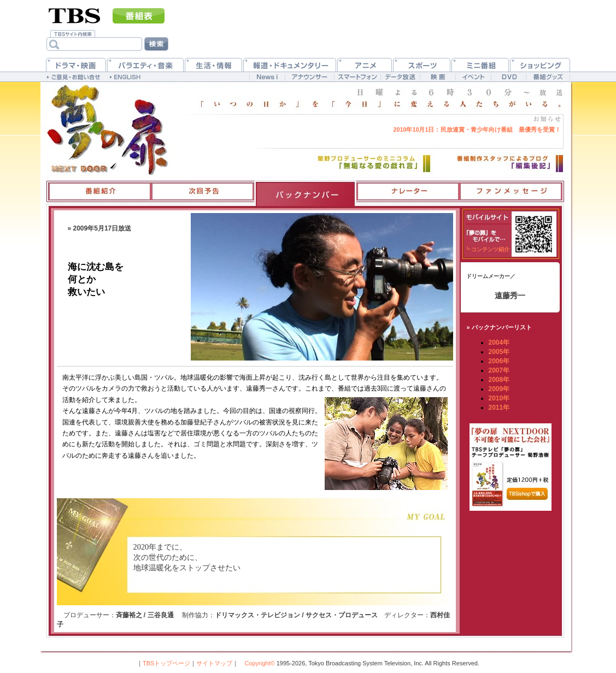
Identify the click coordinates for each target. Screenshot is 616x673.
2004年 (499, 343)
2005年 (499, 352)
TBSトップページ (166, 663)
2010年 (499, 398)
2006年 (499, 361)
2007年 (499, 370)
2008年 (499, 380)
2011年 (499, 408)
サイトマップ (214, 663)
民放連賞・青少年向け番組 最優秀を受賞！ (477, 129)
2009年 (499, 389)
